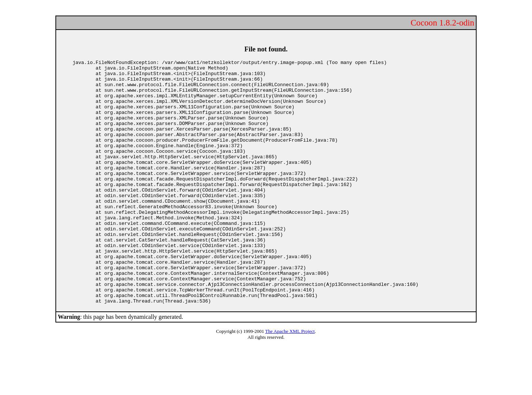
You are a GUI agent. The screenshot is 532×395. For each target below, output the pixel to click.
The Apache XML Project (290, 380)
